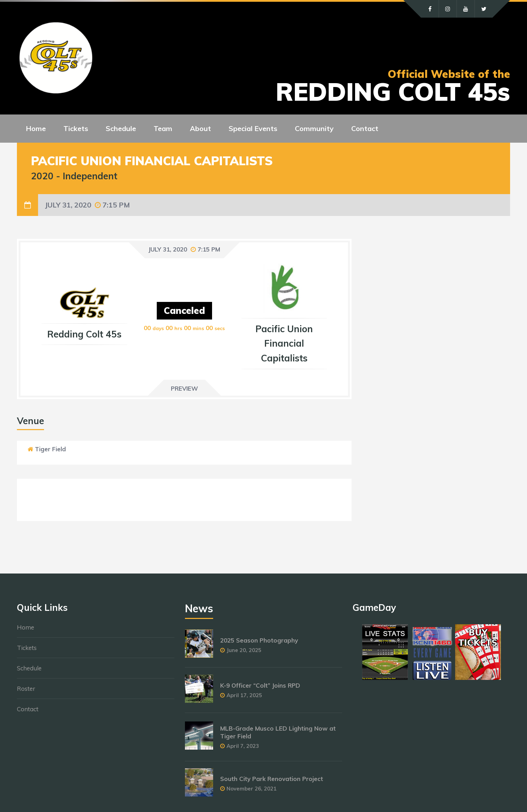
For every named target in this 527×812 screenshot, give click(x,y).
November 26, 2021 (252, 789)
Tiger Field (50, 449)
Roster (26, 689)
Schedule (29, 668)
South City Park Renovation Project (272, 779)
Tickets (27, 648)
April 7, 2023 (243, 746)
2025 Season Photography (259, 640)
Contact (28, 709)
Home (26, 627)
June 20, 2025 (244, 650)
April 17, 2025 (244, 695)
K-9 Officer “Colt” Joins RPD (260, 685)
